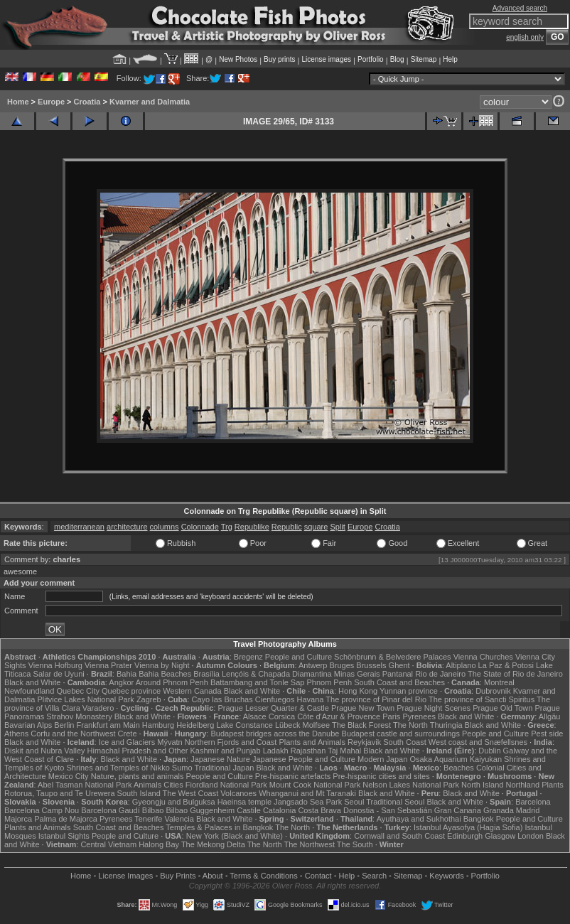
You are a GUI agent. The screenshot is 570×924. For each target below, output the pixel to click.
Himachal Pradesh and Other (138, 751)
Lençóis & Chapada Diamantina (277, 674)
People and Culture (299, 657)
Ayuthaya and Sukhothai (419, 819)
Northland (522, 785)
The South (355, 844)
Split (337, 527)
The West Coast (191, 793)
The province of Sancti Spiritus (482, 699)
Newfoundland (29, 691)
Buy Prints (178, 876)
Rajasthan (308, 751)
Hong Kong (358, 691)
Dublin (489, 751)
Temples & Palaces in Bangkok (219, 827)
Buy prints (279, 59)
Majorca (18, 819)
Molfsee (317, 725)
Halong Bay (159, 844)
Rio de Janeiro (440, 674)
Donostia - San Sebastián (388, 810)
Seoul (354, 802)
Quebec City (78, 691)
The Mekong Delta (213, 844)
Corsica (282, 716)
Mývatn (170, 742)
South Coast (405, 742)
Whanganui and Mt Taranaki (307, 793)
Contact (318, 876)
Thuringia (446, 725)
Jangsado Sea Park (308, 802)
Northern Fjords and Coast (231, 742)
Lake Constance (244, 725)
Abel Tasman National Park (85, 785)
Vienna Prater (108, 665)
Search (374, 876)
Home (18, 102)
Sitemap (424, 59)
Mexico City (69, 776)
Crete (128, 734)
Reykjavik (364, 742)
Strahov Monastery (79, 716)
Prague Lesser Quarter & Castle (273, 708)
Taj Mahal (344, 751)
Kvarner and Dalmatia (150, 102)
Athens (16, 734)
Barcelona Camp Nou (42, 810)
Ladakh (276, 751)
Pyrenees (419, 716)
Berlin (64, 725)
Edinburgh (465, 836)
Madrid (528, 810)
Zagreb (149, 699)
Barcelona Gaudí (111, 810)
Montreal (499, 682)
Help (450, 59)
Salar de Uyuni (59, 674)
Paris (391, 716)
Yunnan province (409, 691)
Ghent (399, 665)
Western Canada (192, 691)
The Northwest (309, 844)
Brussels (371, 665)
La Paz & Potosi (506, 665)
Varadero (98, 708)
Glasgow (500, 836)
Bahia (127, 674)
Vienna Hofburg (55, 665)
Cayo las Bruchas (222, 699)
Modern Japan (382, 759)
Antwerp (313, 665)
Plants (553, 785)
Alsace (255, 716)
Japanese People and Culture (304, 759)
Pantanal (398, 674)
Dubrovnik (493, 691)
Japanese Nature (220, 759)
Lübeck (287, 725)
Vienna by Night (162, 665)
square (316, 527)
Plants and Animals (312, 742)
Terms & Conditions (263, 876)
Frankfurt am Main (108, 725)
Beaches (459, 768)
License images (327, 59)
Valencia (179, 819)
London (531, 836)
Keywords (446, 876)
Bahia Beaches (165, 674)
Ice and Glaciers (127, 742)
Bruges (342, 665)
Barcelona (533, 802)
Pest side (547, 734)
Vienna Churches (483, 657)
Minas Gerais (357, 674)
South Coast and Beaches (399, 682)
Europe (51, 102)
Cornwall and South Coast (399, 836)
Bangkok (479, 819)
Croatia (87, 102)
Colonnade (200, 527)
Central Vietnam (108, 844)
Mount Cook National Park (315, 785)
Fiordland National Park (226, 785)
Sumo (182, 768)
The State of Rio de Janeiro (515, 674)
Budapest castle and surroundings (401, 734)
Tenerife (148, 819)
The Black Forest (361, 725)
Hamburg (158, 725)
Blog (397, 59)
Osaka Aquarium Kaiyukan (456, 759)
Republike (252, 527)
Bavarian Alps (28, 725)
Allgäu (550, 716)
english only (525, 37)
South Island (139, 793)
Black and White (32, 682)
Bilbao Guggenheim (201, 810)
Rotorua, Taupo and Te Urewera (60, 793)
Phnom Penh (329, 682)
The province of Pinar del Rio (376, 699)
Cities (173, 785)
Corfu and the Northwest (73, 734)
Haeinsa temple (244, 802)
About (213, 876)
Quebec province (131, 691)
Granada (499, 810)
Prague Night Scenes (434, 708)
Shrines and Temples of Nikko (118, 768)
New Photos (238, 59)
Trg (227, 527)
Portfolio (371, 59)
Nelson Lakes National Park (411, 785)
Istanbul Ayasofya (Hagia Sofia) (468, 827)
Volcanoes (238, 793)
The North (410, 725)
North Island (482, 785)
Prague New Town (363, 708)
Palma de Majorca (66, 819)
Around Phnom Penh (172, 682)
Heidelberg (195, 725)
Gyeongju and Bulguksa (174, 802)
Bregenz (248, 657)
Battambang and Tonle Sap (258, 682)
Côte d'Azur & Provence (339, 716)
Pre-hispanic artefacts (293, 776)
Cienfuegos (275, 699)
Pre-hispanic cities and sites (381, 776)
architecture (127, 527)
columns (165, 527)
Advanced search (520, 8)
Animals (147, 785)
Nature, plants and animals (138, 776)
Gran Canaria (458, 810)
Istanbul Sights (64, 836)
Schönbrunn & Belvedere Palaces (393, 657)
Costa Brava (319, 810)
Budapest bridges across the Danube (275, 734)
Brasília (206, 674)
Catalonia (279, 810)
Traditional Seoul (395, 802)
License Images (125, 876)
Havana (311, 699)
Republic (287, 527)
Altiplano (461, 665)
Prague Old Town (502, 708)
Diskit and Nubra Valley (45, 751)
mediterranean (79, 527)
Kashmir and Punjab (226, 751)
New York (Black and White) (235, 836)
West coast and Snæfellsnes (478, 742)
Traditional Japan (224, 768)
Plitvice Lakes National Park (85, 699)
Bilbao (153, 810)
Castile (249, 810)
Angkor (121, 682)
